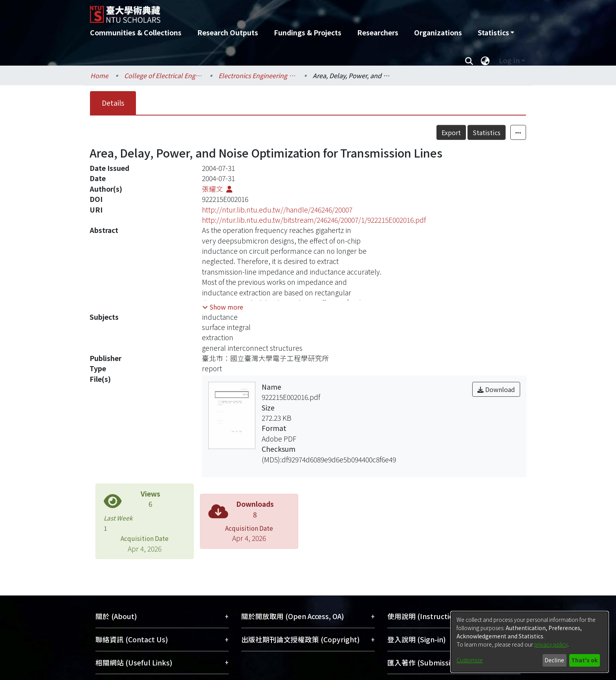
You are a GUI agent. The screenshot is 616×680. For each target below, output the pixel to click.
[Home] (266, 11)
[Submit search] (469, 60)
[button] (223, 307)
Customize (470, 660)
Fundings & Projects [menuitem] (308, 32)
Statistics (487, 132)
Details (113, 103)
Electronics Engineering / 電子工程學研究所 (258, 75)
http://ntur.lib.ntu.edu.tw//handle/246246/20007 (277, 210)
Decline (554, 660)
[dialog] (530, 642)
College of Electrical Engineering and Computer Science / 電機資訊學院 (163, 75)
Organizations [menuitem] (438, 32)
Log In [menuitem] (509, 60)
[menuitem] (496, 33)
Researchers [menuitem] (378, 32)
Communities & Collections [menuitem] (136, 32)
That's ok (584, 660)
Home (99, 75)
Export (451, 132)
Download (496, 389)
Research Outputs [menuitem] (228, 32)
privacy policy (551, 644)
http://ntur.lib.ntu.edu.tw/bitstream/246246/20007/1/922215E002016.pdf (314, 220)
